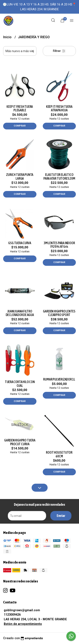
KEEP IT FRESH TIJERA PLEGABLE (20, 108)
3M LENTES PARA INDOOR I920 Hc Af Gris (59, 245)
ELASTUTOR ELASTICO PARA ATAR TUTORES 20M (59, 176)
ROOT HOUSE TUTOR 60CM (59, 454)
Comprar (20, 126)
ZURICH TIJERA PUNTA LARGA (20, 176)
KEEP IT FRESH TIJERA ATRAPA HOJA (59, 108)
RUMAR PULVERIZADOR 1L (59, 379)
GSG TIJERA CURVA (20, 243)
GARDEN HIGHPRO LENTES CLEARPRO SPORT (59, 313)
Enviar (61, 516)
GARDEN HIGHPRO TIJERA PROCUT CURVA (20, 442)
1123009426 (12, 615)
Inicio (8, 37)
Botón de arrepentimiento (23, 624)
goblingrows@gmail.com (22, 610)
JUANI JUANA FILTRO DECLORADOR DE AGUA (20, 313)
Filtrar (59, 51)
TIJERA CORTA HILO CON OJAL (20, 384)
